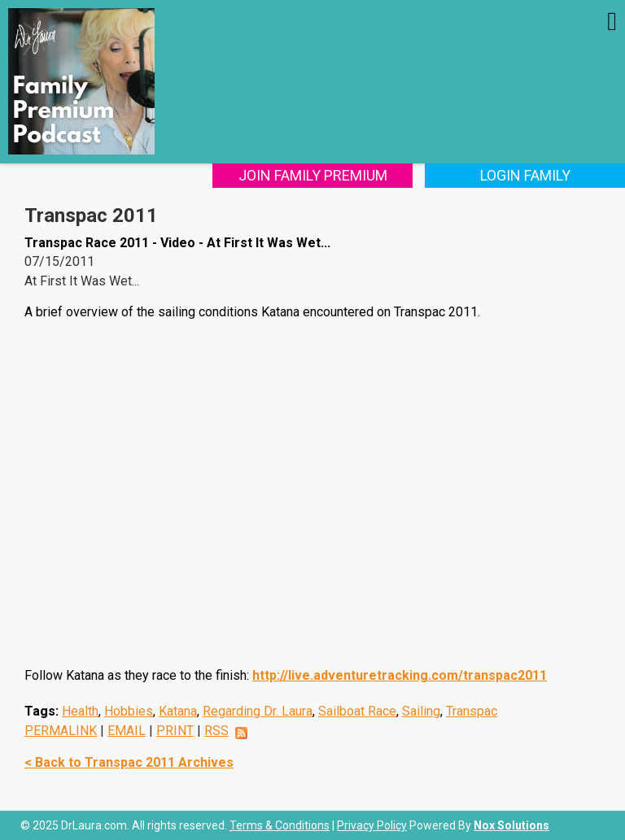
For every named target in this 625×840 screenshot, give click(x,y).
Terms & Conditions (280, 825)
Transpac (472, 711)
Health (80, 711)
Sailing (421, 711)
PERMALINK (61, 731)
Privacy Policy (372, 825)
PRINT (175, 731)
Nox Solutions (511, 825)
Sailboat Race (357, 711)
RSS (216, 731)
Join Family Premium (313, 175)
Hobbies (129, 711)
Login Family (525, 175)
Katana (178, 711)
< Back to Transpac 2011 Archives (129, 762)
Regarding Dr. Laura (258, 711)
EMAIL (127, 731)
